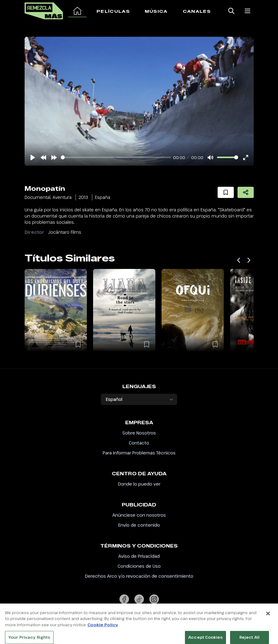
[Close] (268, 625)
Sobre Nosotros (139, 433)
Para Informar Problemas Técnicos (139, 453)
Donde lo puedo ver (139, 484)
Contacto (139, 443)
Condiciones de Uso (139, 566)
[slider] (116, 157)
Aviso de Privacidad (139, 556)
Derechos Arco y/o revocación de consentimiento (139, 576)
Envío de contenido (139, 525)
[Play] (33, 157)
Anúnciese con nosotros (139, 515)
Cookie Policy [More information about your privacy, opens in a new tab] (103, 636)
